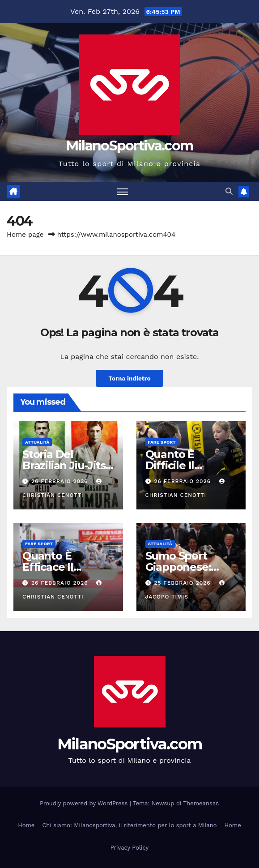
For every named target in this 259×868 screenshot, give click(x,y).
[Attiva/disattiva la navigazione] (123, 191)
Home (26, 825)
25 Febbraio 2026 (183, 583)
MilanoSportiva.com (129, 146)
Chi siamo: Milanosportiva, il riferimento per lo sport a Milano (129, 825)
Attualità (37, 442)
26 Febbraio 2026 (61, 481)
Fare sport (162, 442)
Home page (25, 235)
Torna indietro (129, 378)
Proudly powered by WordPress (85, 803)
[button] (229, 191)
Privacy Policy (129, 848)
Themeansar (201, 803)
